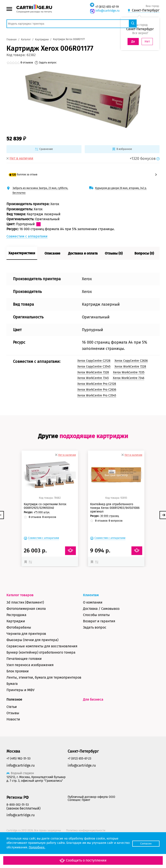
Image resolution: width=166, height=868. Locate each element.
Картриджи (16, 644)
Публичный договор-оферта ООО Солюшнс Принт (91, 822)
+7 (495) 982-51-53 (18, 782)
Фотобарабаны (19, 650)
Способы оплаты (96, 638)
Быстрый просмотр (50, 498)
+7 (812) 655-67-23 (79, 782)
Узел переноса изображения (30, 688)
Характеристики (22, 253)
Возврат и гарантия (99, 644)
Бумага (12, 707)
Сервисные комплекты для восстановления (42, 669)
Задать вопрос (95, 650)
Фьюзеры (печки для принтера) (32, 663)
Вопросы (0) (144, 253)
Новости (13, 742)
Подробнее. (51, 847)
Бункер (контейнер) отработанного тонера (41, 675)
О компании (93, 625)
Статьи (12, 730)
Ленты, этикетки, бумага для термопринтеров (44, 701)
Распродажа (16, 638)
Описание (52, 253)
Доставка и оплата (83, 253)
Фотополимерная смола (26, 632)
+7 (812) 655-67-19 (107, 7)
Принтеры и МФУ (21, 713)
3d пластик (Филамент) (25, 625)
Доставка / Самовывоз (101, 632)
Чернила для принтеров (26, 657)
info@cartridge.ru (107, 11)
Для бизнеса (93, 723)
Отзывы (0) (114, 253)
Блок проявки (18, 694)
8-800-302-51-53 (18, 828)
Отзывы (13, 736)
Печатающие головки (24, 682)
